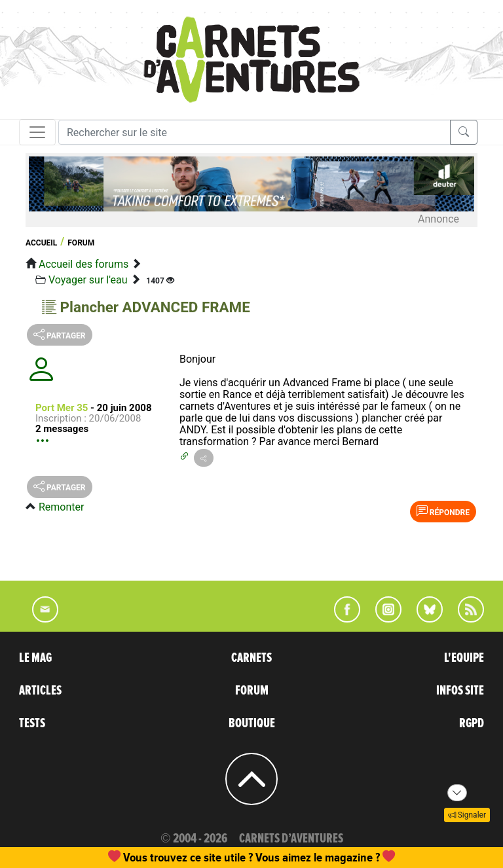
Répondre (443, 511)
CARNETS (251, 658)
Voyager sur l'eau (88, 280)
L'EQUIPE (464, 658)
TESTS (32, 723)
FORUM (252, 691)
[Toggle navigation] (37, 132)
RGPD (472, 723)
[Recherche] (254, 132)
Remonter (61, 507)
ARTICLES (40, 691)
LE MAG (35, 658)
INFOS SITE (460, 691)
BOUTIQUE (252, 723)
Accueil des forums (84, 264)
